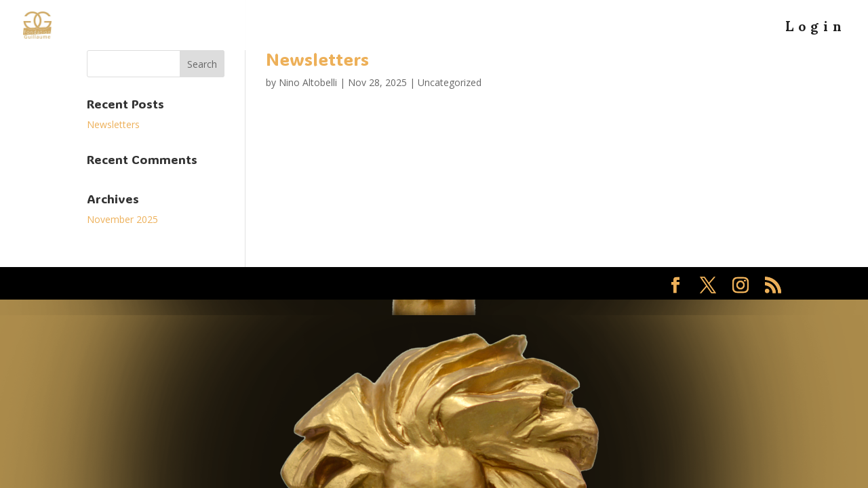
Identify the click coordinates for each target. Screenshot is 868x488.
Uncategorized (450, 82)
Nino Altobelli (308, 82)
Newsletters (317, 59)
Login (816, 33)
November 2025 (122, 219)
